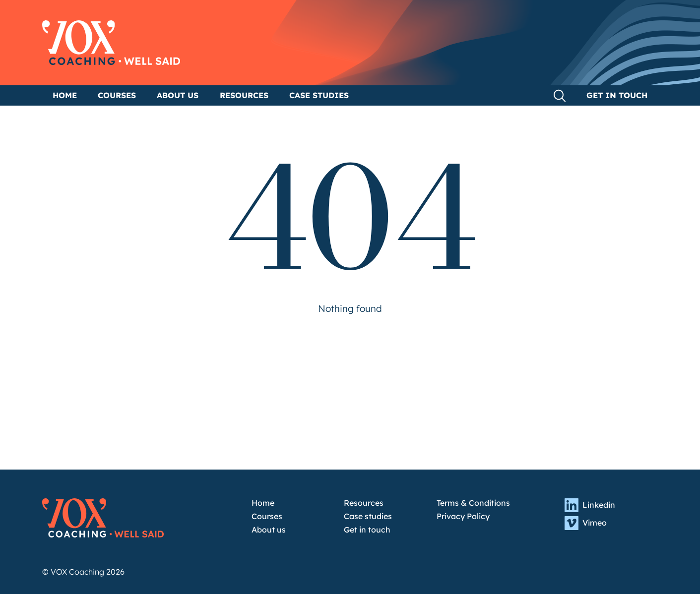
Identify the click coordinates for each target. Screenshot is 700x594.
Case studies (319, 95)
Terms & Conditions (473, 503)
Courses (117, 95)
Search (560, 96)
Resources (244, 95)
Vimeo (586, 523)
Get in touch (617, 95)
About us (178, 95)
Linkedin (590, 505)
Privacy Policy (463, 516)
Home (65, 95)
